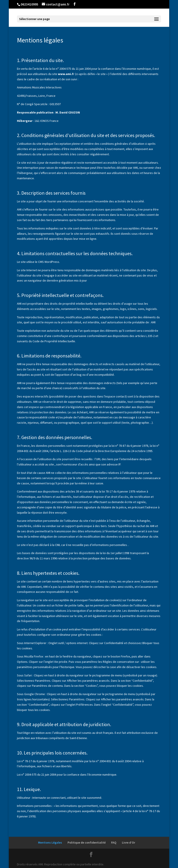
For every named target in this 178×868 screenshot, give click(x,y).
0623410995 (29, 4)
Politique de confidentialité (87, 842)
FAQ (114, 842)
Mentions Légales (50, 842)
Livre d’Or (128, 842)
